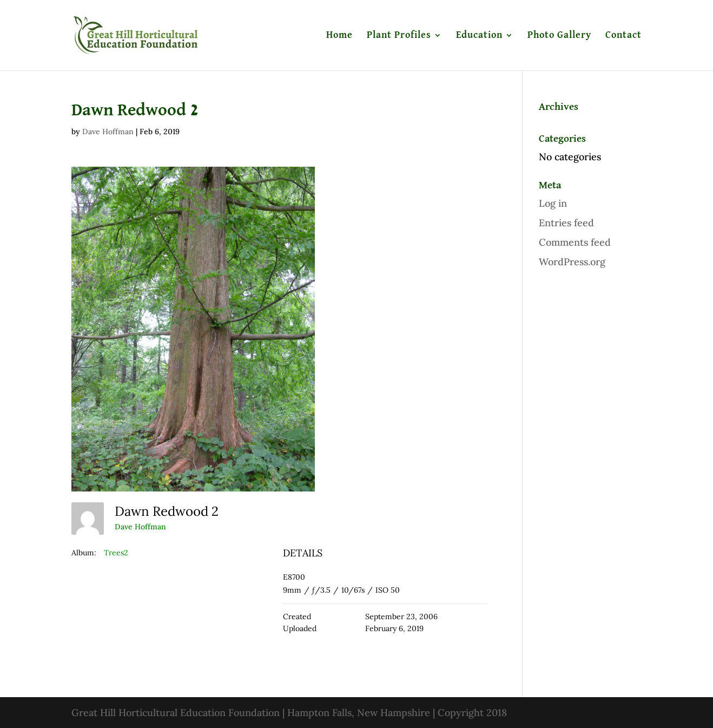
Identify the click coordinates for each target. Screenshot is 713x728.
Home (339, 36)
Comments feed (575, 242)
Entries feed (566, 223)
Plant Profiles (399, 36)
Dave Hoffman (108, 132)
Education (479, 36)
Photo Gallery (559, 36)
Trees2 (116, 553)
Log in (553, 203)
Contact (623, 36)
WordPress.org (572, 262)
